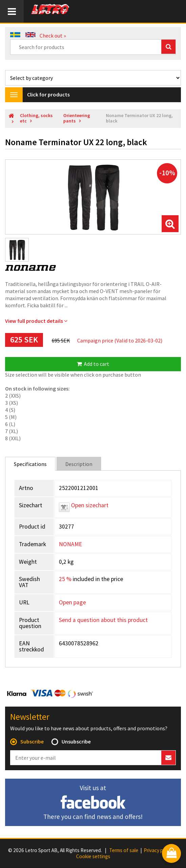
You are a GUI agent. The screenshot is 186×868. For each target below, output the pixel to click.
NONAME (71, 544)
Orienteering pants (77, 118)
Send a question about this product (103, 620)
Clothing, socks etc (36, 118)
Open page (72, 602)
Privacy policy (158, 850)
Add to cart (93, 364)
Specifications (30, 464)
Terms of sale (124, 850)
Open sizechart (84, 505)
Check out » (53, 36)
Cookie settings (93, 856)
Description (79, 464)
